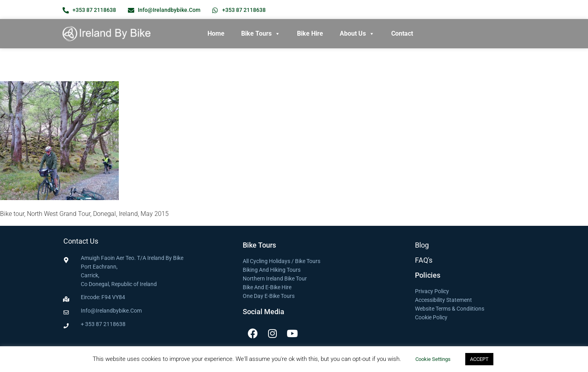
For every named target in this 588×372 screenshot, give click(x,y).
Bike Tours (261, 34)
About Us (357, 34)
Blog (422, 245)
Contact (402, 33)
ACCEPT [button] (479, 359)
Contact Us (81, 241)
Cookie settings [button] (433, 359)
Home (216, 33)
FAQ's (424, 260)
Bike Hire (310, 33)
